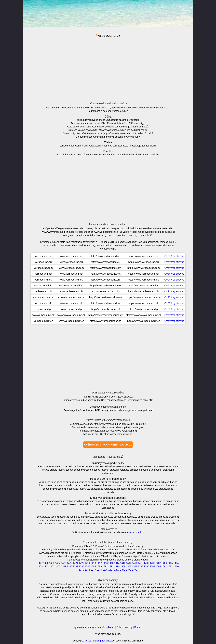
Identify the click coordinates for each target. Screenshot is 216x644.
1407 (158, 563)
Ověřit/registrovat (174, 256)
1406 (164, 563)
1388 (129, 566)
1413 (123, 563)
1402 (46, 566)
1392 (105, 566)
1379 (81, 570)
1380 (176, 566)
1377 (93, 570)
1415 (111, 563)
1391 (111, 566)
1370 (135, 570)
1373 (117, 570)
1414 (117, 563)
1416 (105, 563)
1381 (170, 566)
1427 (40, 563)
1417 (99, 563)
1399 (64, 566)
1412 (129, 563)
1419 (87, 563)
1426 (46, 563)
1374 (111, 570)
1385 (146, 566)
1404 (176, 563)
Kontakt (138, 627)
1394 (93, 566)
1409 (146, 563)
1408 (152, 563)
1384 (152, 566)
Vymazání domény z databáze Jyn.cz (94, 627)
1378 (87, 570)
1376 (99, 570)
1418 (93, 563)
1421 (76, 563)
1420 (81, 563)
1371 (129, 570)
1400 (58, 566)
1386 (140, 566)
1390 (117, 566)
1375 (105, 570)
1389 (123, 566)
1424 (58, 563)
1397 (76, 566)
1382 (164, 566)
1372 (123, 570)
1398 (70, 566)
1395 (87, 566)
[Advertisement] (108, 69)
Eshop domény (124, 627)
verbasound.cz (136, 532)
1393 (99, 566)
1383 (158, 566)
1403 (40, 566)
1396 (81, 566)
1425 (52, 563)
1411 (135, 563)
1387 (135, 566)
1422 (70, 563)
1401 (52, 566)
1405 (170, 563)
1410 (140, 563)
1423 (64, 563)
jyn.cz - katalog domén (97, 641)
